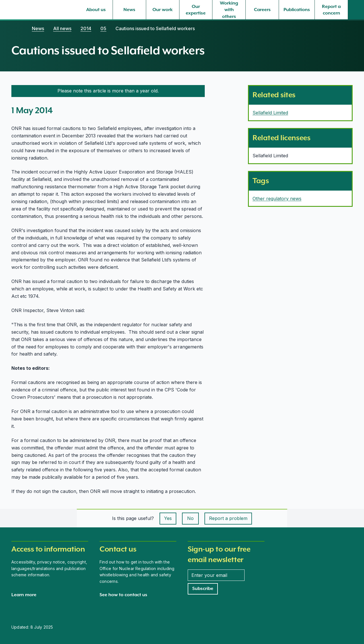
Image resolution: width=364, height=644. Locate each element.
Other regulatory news (277, 199)
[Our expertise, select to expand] (196, 10)
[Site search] (356, 10)
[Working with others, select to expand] (229, 10)
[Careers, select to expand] (262, 10)
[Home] (17, 28)
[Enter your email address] (216, 575)
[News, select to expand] (129, 10)
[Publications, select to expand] (297, 10)
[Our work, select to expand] (163, 10)
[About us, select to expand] (96, 10)
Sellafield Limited (270, 113)
